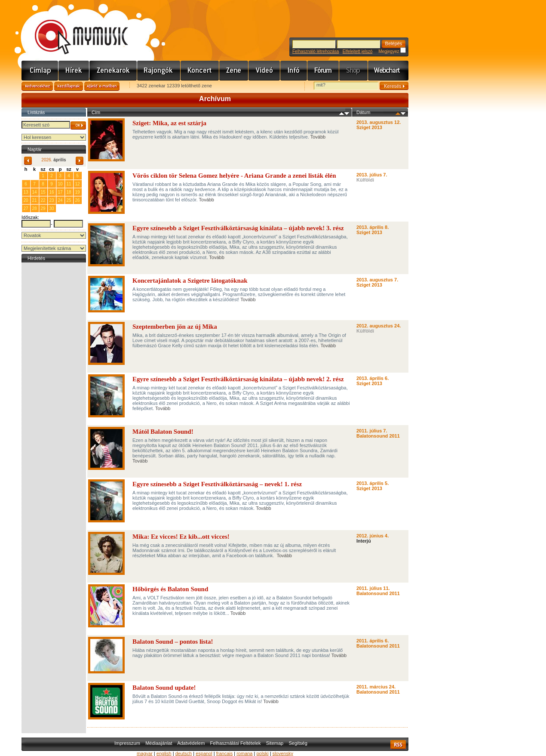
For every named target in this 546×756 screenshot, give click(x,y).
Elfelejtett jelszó (357, 51)
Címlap (40, 71)
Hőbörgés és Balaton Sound (170, 589)
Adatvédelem (191, 743)
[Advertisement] (54, 394)
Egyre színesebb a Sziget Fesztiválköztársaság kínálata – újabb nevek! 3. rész (238, 228)
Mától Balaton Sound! (163, 432)
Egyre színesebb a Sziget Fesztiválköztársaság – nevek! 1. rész (217, 484)
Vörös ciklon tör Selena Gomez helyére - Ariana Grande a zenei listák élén (234, 176)
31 (34, 175)
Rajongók (159, 71)
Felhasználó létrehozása (316, 51)
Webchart (388, 71)
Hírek (74, 71)
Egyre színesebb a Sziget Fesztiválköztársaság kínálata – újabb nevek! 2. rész (238, 379)
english (164, 753)
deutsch (184, 753)
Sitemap (275, 743)
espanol (204, 753)
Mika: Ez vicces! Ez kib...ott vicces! (181, 537)
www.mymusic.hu (74, 28)
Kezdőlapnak (69, 86)
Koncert (200, 71)
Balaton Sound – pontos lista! (173, 642)
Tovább (318, 137)
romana (244, 753)
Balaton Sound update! (164, 688)
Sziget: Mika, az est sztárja (169, 123)
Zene (234, 71)
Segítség (298, 743)
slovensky (283, 753)
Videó (264, 71)
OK (78, 125)
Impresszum (127, 743)
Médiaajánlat (159, 743)
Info (294, 71)
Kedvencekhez (37, 86)
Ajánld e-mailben (102, 86)
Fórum (323, 71)
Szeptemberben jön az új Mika (175, 327)
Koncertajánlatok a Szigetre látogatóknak (190, 281)
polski (262, 753)
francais (225, 753)
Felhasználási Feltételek (236, 743)
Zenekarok (113, 71)
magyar (145, 753)
